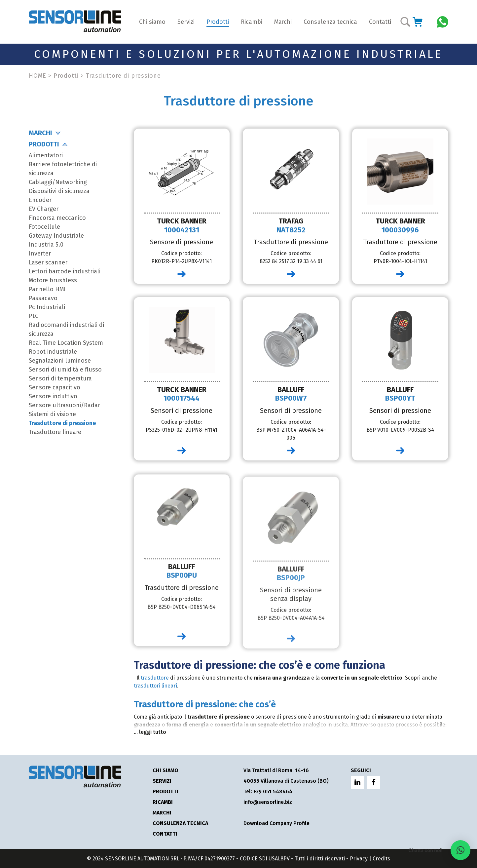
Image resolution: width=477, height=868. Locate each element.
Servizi (186, 22)
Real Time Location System (66, 343)
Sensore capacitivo (55, 387)
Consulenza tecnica (330, 22)
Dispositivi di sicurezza (59, 191)
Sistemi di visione (52, 414)
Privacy (359, 859)
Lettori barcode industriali (65, 271)
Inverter (40, 254)
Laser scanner (48, 262)
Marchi (283, 22)
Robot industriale (53, 352)
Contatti (380, 22)
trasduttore (155, 678)
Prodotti (218, 22)
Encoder (40, 200)
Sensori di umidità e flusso (65, 370)
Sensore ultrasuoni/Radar (64, 405)
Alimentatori (46, 155)
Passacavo (43, 298)
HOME (37, 76)
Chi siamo (152, 22)
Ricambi (252, 22)
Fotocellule (44, 227)
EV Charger (44, 209)
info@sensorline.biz (268, 802)
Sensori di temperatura (60, 378)
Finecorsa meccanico (57, 218)
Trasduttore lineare (55, 432)
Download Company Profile (276, 823)
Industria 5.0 (46, 245)
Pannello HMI (47, 289)
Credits (381, 859)
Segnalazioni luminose (60, 361)
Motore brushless (53, 280)
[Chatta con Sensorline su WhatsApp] (442, 21)
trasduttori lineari (155, 686)
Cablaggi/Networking (58, 182)
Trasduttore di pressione (62, 423)
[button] (460, 850)
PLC (34, 316)
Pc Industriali (47, 307)
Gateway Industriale (56, 236)
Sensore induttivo (53, 396)
